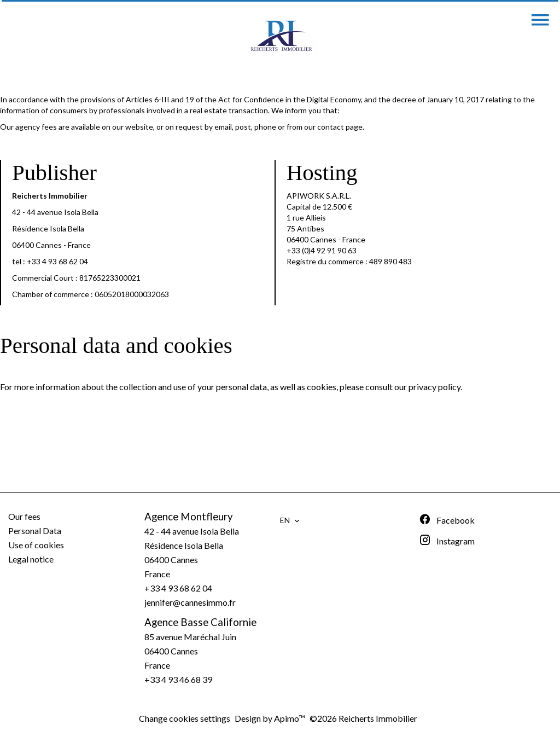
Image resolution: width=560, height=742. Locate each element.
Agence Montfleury (189, 517)
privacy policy (434, 387)
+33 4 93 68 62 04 (57, 261)
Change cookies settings (185, 718)
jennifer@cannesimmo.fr (190, 602)
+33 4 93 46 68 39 (178, 679)
